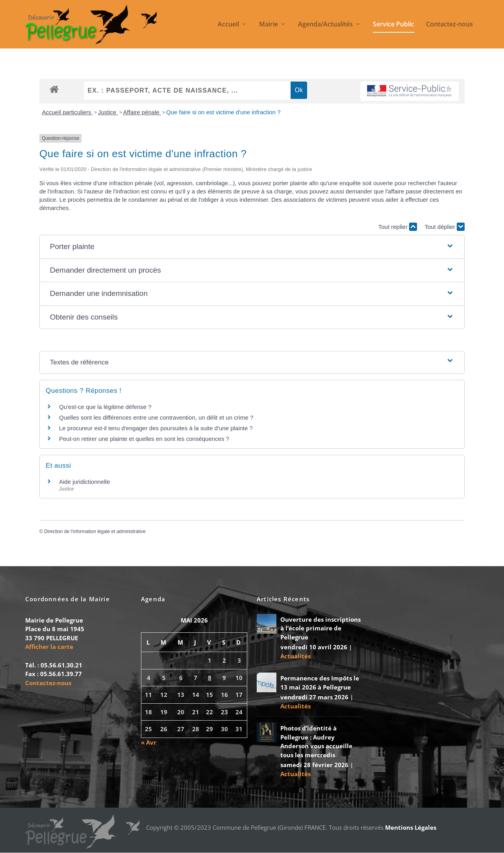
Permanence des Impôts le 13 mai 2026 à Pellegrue (320, 683)
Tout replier (398, 227)
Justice (108, 112)
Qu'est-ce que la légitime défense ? (105, 407)
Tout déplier (445, 227)
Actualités (296, 656)
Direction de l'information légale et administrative (95, 532)
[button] (252, 247)
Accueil (228, 25)
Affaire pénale (142, 112)
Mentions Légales (411, 827)
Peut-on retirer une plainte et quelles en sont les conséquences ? (144, 439)
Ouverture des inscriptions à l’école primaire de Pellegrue (321, 628)
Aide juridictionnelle (84, 482)
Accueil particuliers (68, 112)
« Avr (149, 743)
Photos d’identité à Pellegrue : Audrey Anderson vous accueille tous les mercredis (316, 742)
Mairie (269, 25)
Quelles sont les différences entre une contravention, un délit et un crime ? (156, 417)
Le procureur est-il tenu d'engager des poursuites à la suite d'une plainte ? (156, 428)
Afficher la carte (49, 647)
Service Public (394, 25)
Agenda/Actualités (325, 25)
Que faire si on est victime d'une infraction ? (223, 112)
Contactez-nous (449, 25)
